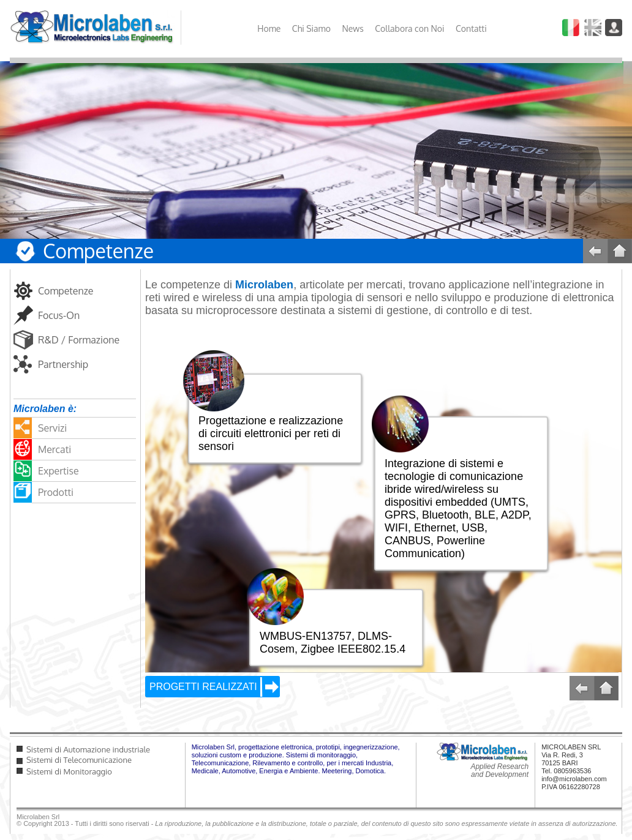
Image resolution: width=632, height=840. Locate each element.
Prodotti (56, 492)
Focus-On (59, 315)
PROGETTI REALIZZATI (203, 687)
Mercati (55, 449)
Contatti (471, 28)
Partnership (63, 364)
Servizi (52, 428)
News (352, 28)
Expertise (58, 471)
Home (269, 28)
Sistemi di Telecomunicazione (79, 760)
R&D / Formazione (79, 340)
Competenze (66, 291)
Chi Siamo (311, 28)
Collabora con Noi (409, 28)
